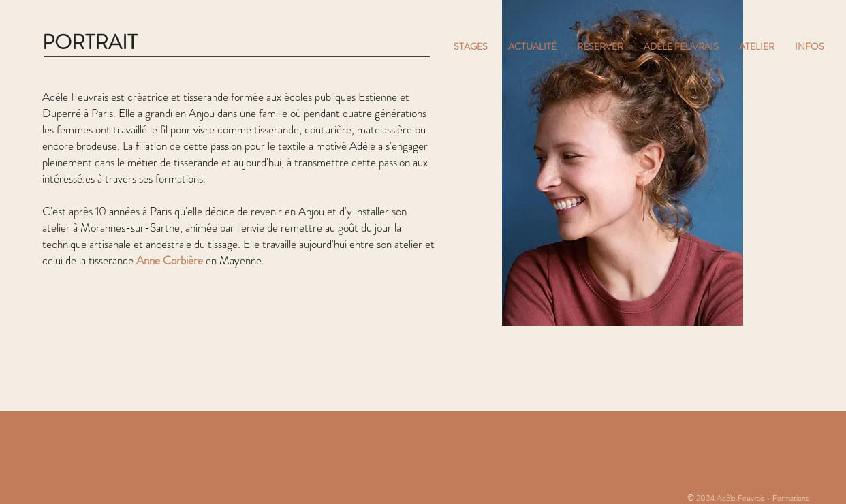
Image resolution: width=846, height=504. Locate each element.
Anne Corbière (170, 260)
